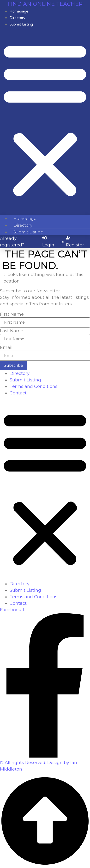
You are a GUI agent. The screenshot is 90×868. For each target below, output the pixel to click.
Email (6, 347)
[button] (45, 120)
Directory (20, 373)
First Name (12, 314)
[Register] (77, 242)
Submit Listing (21, 24)
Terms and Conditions (33, 386)
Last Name (12, 331)
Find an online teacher (45, 4)
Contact (18, 393)
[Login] (51, 242)
